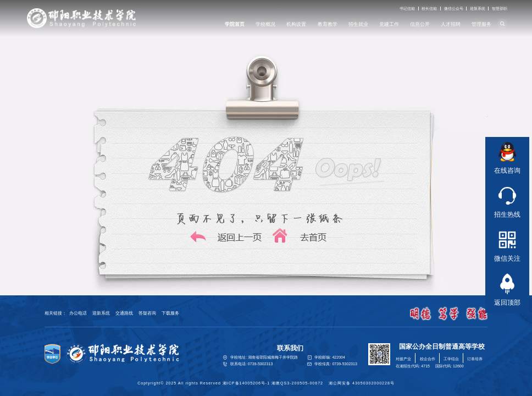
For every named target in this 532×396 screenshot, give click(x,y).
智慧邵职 (500, 9)
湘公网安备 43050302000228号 (362, 383)
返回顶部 (507, 288)
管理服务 (481, 24)
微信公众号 (454, 9)
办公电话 (78, 313)
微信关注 (507, 244)
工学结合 (451, 359)
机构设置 (296, 24)
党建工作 (389, 24)
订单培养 (475, 359)
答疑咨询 (147, 313)
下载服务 (170, 313)
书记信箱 (407, 9)
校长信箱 (429, 9)
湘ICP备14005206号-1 (246, 383)
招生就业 (358, 24)
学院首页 (235, 24)
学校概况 (265, 24)
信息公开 (420, 24)
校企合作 (428, 359)
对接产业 (403, 359)
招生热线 (507, 200)
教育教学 (328, 24)
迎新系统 (478, 9)
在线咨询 (507, 156)
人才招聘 (451, 24)
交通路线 (124, 313)
